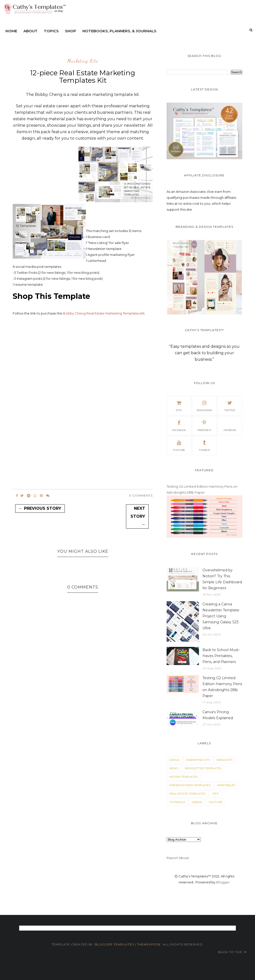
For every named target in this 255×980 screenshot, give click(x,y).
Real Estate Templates (187, 794)
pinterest (204, 425)
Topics (51, 31)
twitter (230, 405)
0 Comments (141, 495)
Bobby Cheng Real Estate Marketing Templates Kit (104, 313)
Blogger (223, 882)
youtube (179, 445)
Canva (174, 760)
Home (11, 31)
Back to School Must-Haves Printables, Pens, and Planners (221, 656)
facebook (179, 425)
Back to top (232, 952)
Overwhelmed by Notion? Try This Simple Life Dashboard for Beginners (222, 579)
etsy (179, 405)
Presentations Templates (190, 785)
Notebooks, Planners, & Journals (119, 31)
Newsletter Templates (203, 768)
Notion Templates (184, 777)
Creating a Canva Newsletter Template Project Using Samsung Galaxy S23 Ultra (221, 616)
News (174, 768)
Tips (215, 794)
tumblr (204, 445)
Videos (197, 802)
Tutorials (177, 802)
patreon (230, 425)
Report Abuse (178, 858)
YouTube (216, 802)
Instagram (204, 405)
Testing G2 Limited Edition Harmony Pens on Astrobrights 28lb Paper (222, 687)
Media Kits (225, 760)
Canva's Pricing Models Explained (218, 715)
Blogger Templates (114, 944)
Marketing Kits (83, 61)
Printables (226, 785)
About (31, 31)
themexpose (149, 944)
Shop (71, 31)
